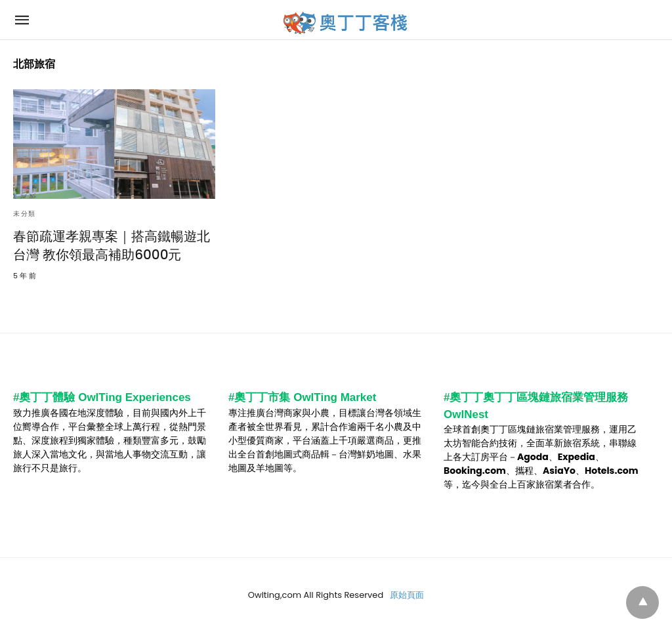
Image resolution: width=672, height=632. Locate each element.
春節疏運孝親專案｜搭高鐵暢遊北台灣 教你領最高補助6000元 (112, 245)
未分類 (25, 214)
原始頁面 (407, 595)
